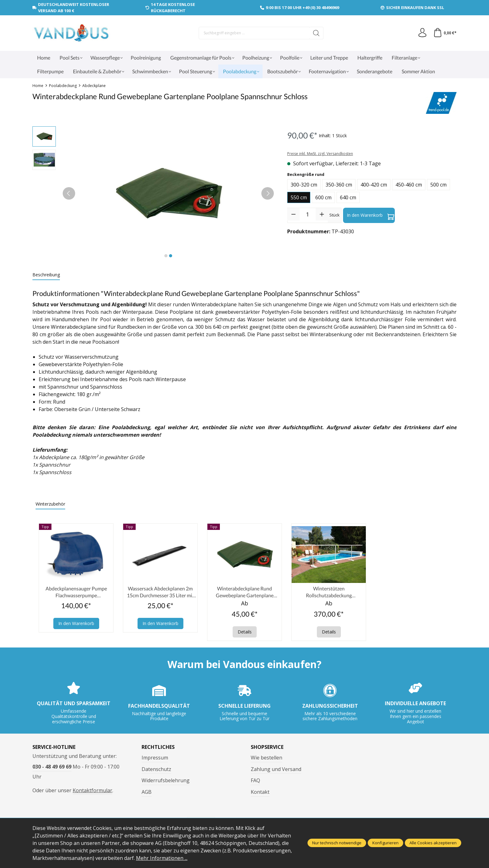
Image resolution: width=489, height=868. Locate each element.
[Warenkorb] (445, 33)
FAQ (255, 781)
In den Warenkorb (370, 215)
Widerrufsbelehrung (166, 781)
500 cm (438, 185)
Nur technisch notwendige (337, 843)
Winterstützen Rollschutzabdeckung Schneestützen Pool (329, 593)
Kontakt (260, 792)
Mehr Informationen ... (162, 858)
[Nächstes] (268, 193)
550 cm (299, 197)
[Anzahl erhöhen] (322, 214)
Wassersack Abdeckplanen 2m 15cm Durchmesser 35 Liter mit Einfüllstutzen (160, 593)
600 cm (323, 197)
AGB (147, 792)
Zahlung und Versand (276, 769)
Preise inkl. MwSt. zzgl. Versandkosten (320, 154)
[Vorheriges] (69, 193)
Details (245, 632)
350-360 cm (339, 185)
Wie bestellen (266, 758)
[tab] (46, 275)
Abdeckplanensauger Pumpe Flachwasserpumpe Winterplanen (76, 593)
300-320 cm (304, 185)
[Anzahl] (308, 214)
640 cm (348, 197)
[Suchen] (316, 33)
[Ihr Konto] (422, 33)
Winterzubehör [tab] (50, 504)
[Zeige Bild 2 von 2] (171, 256)
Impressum (155, 758)
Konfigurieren (385, 843)
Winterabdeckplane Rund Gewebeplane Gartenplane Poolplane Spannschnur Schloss (245, 593)
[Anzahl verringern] (293, 214)
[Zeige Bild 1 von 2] (166, 256)
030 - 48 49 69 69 (52, 767)
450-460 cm (409, 185)
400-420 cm (374, 185)
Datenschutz (156, 769)
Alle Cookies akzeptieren (433, 843)
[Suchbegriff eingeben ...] (254, 33)
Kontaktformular (92, 791)
